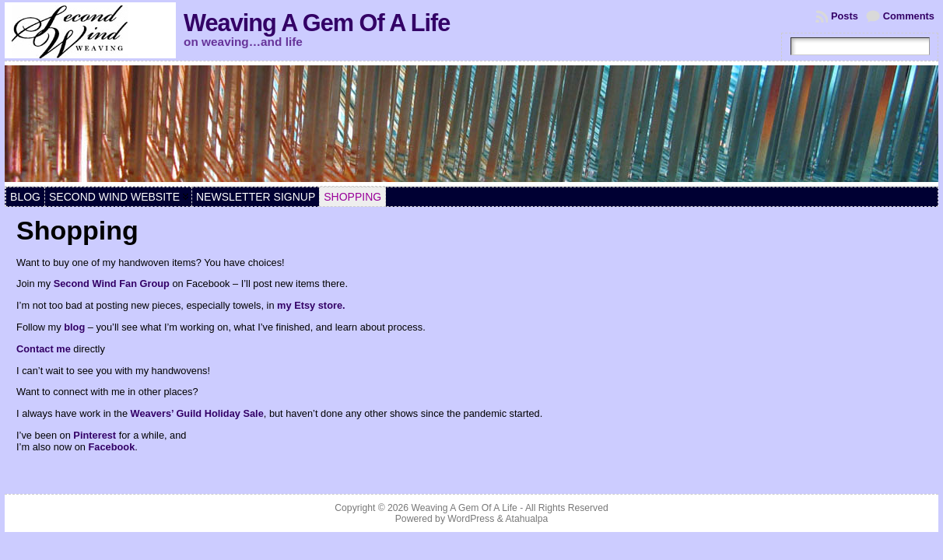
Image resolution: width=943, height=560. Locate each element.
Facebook (112, 447)
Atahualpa (526, 519)
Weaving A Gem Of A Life (317, 23)
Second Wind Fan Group (112, 283)
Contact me (44, 349)
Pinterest (95, 435)
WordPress (471, 519)
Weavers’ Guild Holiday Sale (197, 413)
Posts (845, 16)
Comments (909, 16)
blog (74, 327)
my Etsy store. (311, 305)
